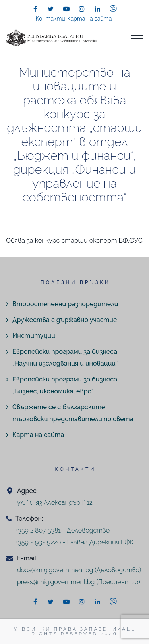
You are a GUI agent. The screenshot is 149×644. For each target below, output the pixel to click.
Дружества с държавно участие (65, 320)
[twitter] (51, 9)
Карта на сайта (90, 19)
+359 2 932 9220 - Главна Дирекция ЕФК (74, 542)
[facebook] (35, 9)
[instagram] (82, 9)
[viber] (113, 9)
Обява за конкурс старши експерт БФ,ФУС (74, 241)
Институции (34, 336)
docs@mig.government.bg (55, 570)
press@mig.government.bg (56, 582)
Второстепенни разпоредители (65, 304)
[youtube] (66, 9)
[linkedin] (97, 9)
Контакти (50, 19)
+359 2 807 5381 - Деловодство (63, 530)
